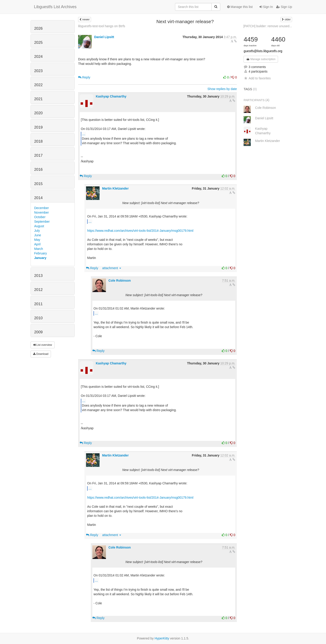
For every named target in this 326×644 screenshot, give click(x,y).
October (40, 217)
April (37, 244)
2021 (38, 99)
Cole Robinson (120, 281)
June (38, 235)
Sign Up (284, 7)
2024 (38, 57)
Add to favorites (257, 78)
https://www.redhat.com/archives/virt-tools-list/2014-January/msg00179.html (140, 231)
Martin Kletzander (115, 188)
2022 (38, 85)
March (39, 249)
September (42, 222)
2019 (38, 127)
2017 (38, 155)
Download (41, 354)
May (37, 240)
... (84, 134)
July (37, 231)
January (40, 258)
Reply (84, 77)
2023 (38, 71)
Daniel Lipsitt (104, 37)
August (39, 226)
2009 (38, 332)
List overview (43, 345)
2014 (38, 198)
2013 (38, 276)
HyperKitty (162, 638)
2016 (38, 170)
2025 (38, 43)
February (41, 253)
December (42, 208)
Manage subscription (261, 59)
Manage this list (240, 7)
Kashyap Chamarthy (111, 96)
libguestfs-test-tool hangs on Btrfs (102, 26)
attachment (112, 268)
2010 (38, 318)
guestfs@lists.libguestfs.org (263, 51)
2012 (38, 290)
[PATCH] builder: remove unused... (268, 26)
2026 (38, 28)
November (42, 212)
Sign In (266, 7)
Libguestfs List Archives (55, 7)
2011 (38, 304)
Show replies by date (222, 89)
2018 (38, 141)
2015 (38, 184)
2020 (38, 113)
